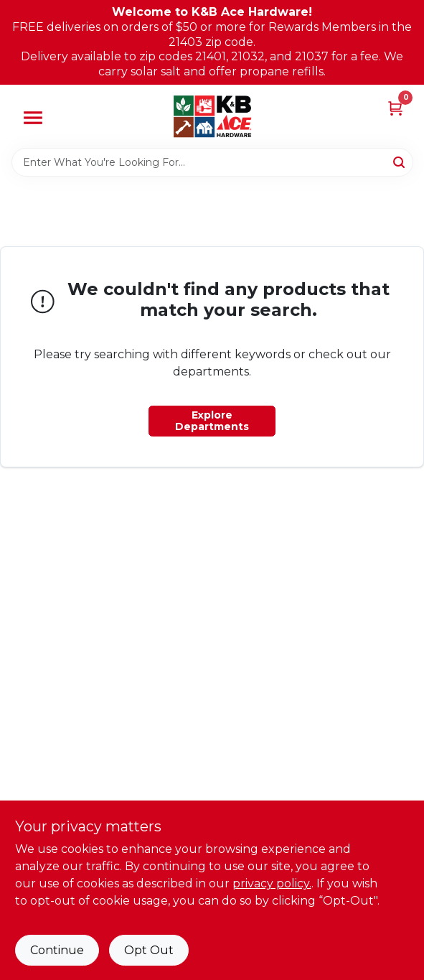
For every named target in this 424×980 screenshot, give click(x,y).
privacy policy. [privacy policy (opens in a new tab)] (272, 883)
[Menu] (33, 118)
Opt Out (149, 950)
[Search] (400, 162)
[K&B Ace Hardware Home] (212, 116)
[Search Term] (212, 162)
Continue (57, 950)
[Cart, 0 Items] (395, 108)
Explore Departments (212, 421)
